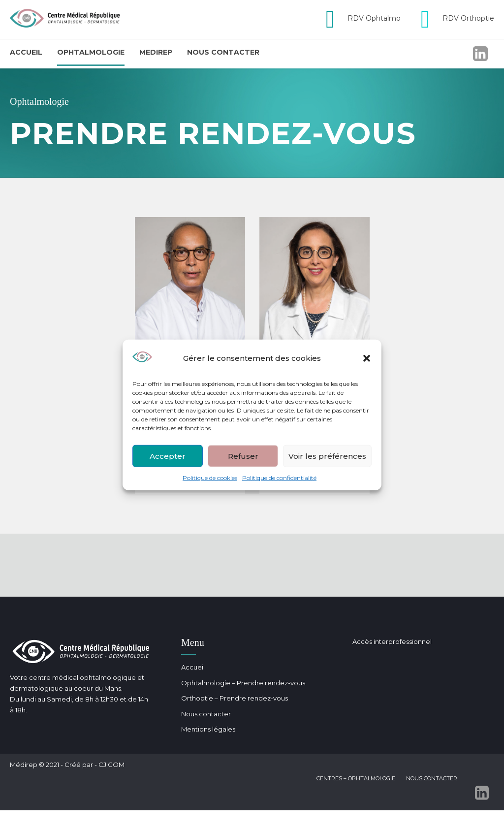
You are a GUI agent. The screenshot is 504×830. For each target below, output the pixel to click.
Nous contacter (223, 52)
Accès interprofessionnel (392, 641)
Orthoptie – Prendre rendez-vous (235, 698)
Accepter (168, 456)
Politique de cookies (210, 478)
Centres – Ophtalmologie (356, 778)
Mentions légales (208, 729)
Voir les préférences (327, 456)
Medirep (156, 52)
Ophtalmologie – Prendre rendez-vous (243, 683)
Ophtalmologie (91, 52)
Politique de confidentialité (279, 478)
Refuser (243, 456)
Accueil (26, 52)
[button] (367, 358)
